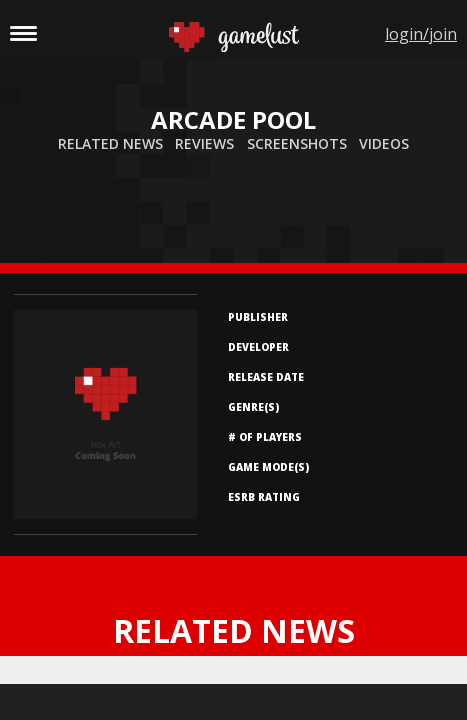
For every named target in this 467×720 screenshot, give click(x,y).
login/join (421, 34)
